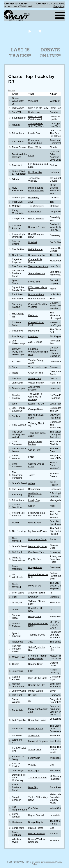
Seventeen (34, 736)
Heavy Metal (35, 616)
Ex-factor (33, 315)
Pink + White (35, 147)
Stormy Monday (37, 273)
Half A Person (36, 249)
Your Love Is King (38, 367)
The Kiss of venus (38, 778)
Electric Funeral (37, 833)
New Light (34, 771)
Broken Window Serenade (37, 841)
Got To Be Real (36, 219)
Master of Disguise (38, 741)
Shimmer (33, 597)
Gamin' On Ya (36, 729)
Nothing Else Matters (35, 443)
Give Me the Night (38, 678)
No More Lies (35, 172)
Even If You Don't (37, 404)
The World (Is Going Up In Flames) (35, 397)
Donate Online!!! (50, 53)
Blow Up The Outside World (36, 118)
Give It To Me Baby (38, 108)
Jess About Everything (59, 5)
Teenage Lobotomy (38, 266)
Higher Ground (36, 815)
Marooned (34, 331)
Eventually (34, 198)
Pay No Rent (35, 559)
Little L (32, 671)
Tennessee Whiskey (34, 179)
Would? (32, 765)
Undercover (34, 112)
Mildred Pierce (36, 828)
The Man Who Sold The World (36, 125)
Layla (31, 156)
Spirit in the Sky (37, 685)
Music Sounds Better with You (36, 189)
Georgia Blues (36, 409)
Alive (31, 202)
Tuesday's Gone (37, 635)
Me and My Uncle (38, 546)
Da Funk (33, 695)
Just (30, 642)
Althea (32, 483)
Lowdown (33, 336)
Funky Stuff (34, 758)
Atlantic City (35, 378)
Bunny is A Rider (37, 227)
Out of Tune (34, 450)
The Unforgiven (36, 206)
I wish (31, 457)
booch (11, 90)
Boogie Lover (35, 567)
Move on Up (35, 586)
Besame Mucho (37, 255)
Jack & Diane (35, 342)
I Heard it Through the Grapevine (38, 657)
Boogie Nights (36, 822)
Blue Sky (33, 787)
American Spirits (37, 593)
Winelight (33, 101)
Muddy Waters (36, 691)
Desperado (34, 489)
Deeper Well (35, 212)
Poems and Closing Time (35, 142)
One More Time (36, 552)
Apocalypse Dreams (34, 388)
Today (31, 475)
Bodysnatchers (36, 294)
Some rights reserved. (45, 862)
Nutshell (33, 242)
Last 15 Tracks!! (20, 53)
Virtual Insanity (36, 383)
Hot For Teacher (37, 299)
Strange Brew (36, 664)
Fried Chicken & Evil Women (37, 514)
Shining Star (35, 750)
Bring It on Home (37, 720)
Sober (31, 506)
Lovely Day (34, 133)
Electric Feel (35, 523)
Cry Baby (33, 808)
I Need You (34, 282)
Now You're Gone (37, 539)
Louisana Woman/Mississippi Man (38, 352)
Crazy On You (36, 373)
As (30, 701)
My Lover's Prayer (38, 531)
